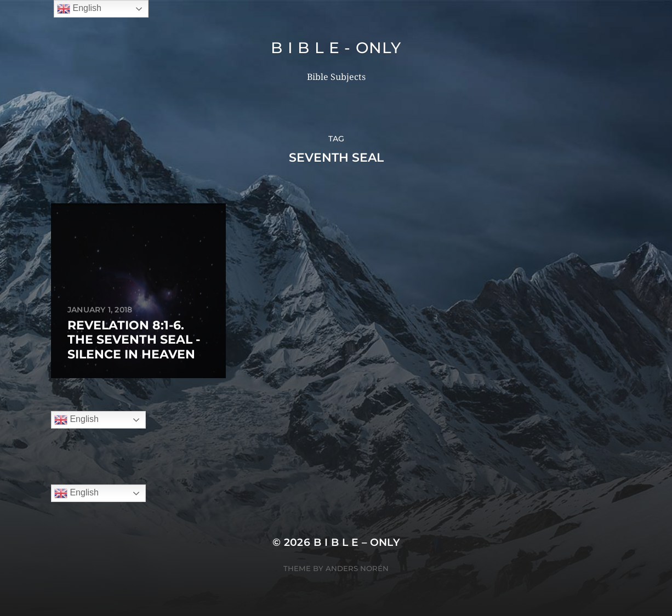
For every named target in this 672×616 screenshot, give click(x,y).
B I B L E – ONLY (357, 542)
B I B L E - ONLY (336, 48)
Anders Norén (357, 568)
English (76, 420)
